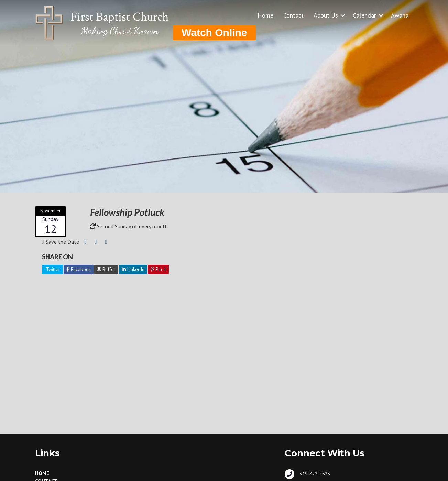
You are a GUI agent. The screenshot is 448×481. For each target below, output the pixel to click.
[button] (343, 15)
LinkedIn (133, 269)
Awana (400, 15)
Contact (293, 15)
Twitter (52, 269)
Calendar (364, 15)
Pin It (158, 269)
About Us (326, 15)
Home (265, 15)
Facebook (79, 269)
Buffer (106, 269)
